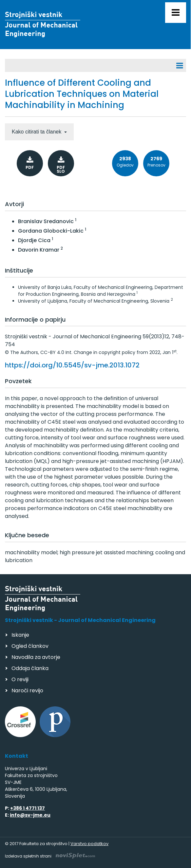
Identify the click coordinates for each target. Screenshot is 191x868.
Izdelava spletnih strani (50, 856)
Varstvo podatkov (89, 844)
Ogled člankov (30, 646)
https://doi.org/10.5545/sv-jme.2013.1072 (72, 365)
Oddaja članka (30, 668)
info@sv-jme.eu (30, 815)
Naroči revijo (27, 691)
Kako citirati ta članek (37, 132)
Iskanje (20, 635)
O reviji (20, 679)
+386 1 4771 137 (28, 808)
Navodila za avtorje (36, 657)
